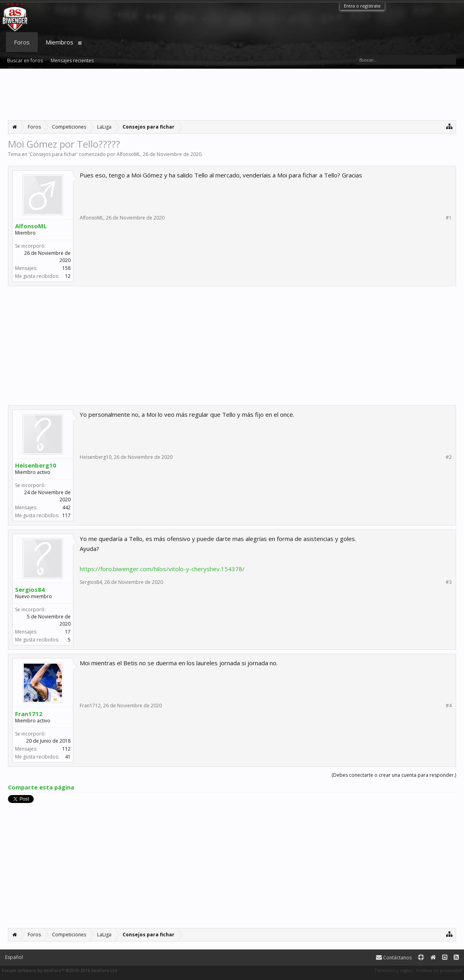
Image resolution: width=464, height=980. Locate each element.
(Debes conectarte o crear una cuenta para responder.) (394, 775)
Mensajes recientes (72, 61)
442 (66, 507)
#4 (449, 706)
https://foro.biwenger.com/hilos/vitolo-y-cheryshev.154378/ (162, 569)
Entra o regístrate (362, 6)
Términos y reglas (393, 970)
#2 (449, 457)
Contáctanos (394, 958)
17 (68, 632)
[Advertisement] (232, 94)
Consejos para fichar (53, 154)
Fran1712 (29, 714)
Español (14, 957)
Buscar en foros (25, 61)
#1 (449, 218)
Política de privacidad (439, 970)
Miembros (59, 42)
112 (66, 749)
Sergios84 (30, 589)
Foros (22, 42)
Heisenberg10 (36, 465)
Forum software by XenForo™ (60, 970)
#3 (449, 582)
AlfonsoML (128, 154)
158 (66, 268)
